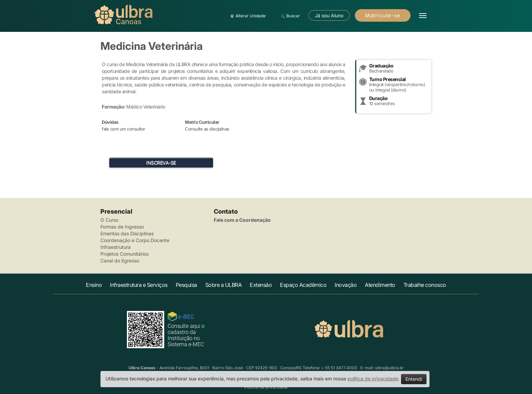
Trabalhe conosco (425, 285)
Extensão (261, 285)
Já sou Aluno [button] (329, 15)
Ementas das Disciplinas (127, 233)
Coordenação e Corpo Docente (135, 240)
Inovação (346, 285)
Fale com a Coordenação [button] (242, 220)
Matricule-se (383, 15)
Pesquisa (186, 285)
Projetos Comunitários (125, 254)
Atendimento (380, 285)
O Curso (109, 220)
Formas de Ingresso (122, 227)
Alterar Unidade (247, 16)
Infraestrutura (116, 247)
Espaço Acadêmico (303, 285)
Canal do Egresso (120, 261)
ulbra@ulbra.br (389, 368)
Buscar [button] (290, 16)
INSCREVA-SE (161, 163)
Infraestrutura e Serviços (139, 285)
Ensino (94, 285)
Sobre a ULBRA (224, 285)
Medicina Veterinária (151, 46)
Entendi (414, 379)
